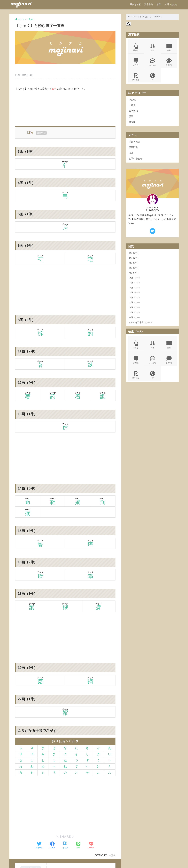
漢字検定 (136, 78)
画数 (153, 48)
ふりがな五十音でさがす (141, 326)
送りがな (169, 63)
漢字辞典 (149, 4)
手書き (136, 48)
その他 (132, 101)
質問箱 (132, 125)
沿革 (159, 4)
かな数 (136, 63)
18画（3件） (135, 311)
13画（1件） (135, 291)
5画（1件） (134, 266)
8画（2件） (134, 276)
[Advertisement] (65, 99)
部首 (169, 48)
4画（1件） (134, 262)
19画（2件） (135, 316)
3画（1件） (134, 256)
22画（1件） (135, 321)
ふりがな (153, 63)
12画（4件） (135, 286)
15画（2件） (135, 301)
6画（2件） (134, 271)
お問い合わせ (171, 4)
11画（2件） (135, 281)
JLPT (153, 78)
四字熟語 (134, 113)
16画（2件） (135, 306)
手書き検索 (135, 4)
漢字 (131, 119)
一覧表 (112, 847)
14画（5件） (135, 296)
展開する (41, 124)
